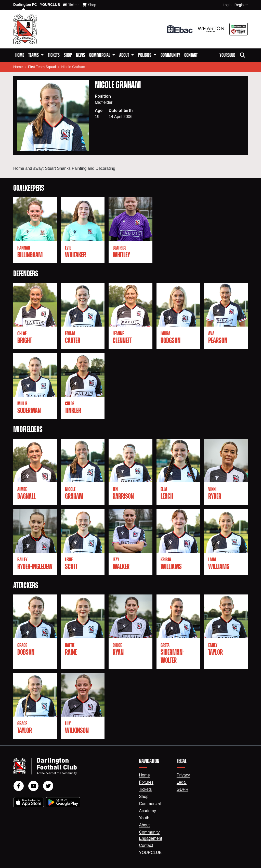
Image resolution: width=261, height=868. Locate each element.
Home (20, 55)
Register (241, 5)
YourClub (227, 55)
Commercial (150, 804)
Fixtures (146, 782)
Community (170, 55)
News (81, 55)
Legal (182, 782)
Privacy (183, 775)
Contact (191, 55)
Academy (147, 811)
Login (227, 5)
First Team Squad (42, 67)
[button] (36, 55)
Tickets (54, 55)
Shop (68, 55)
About (144, 825)
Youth (144, 818)
